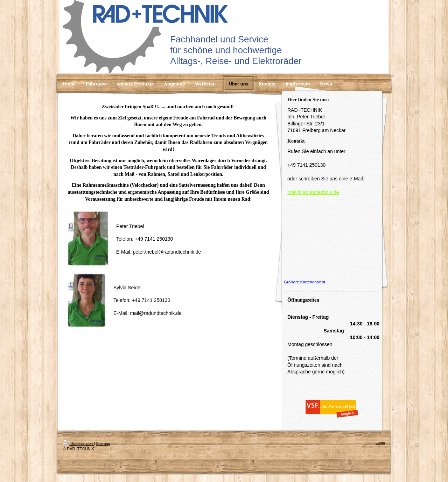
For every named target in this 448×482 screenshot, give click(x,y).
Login (380, 442)
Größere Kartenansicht (304, 282)
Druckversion (78, 443)
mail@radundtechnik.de (313, 192)
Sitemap (103, 443)
